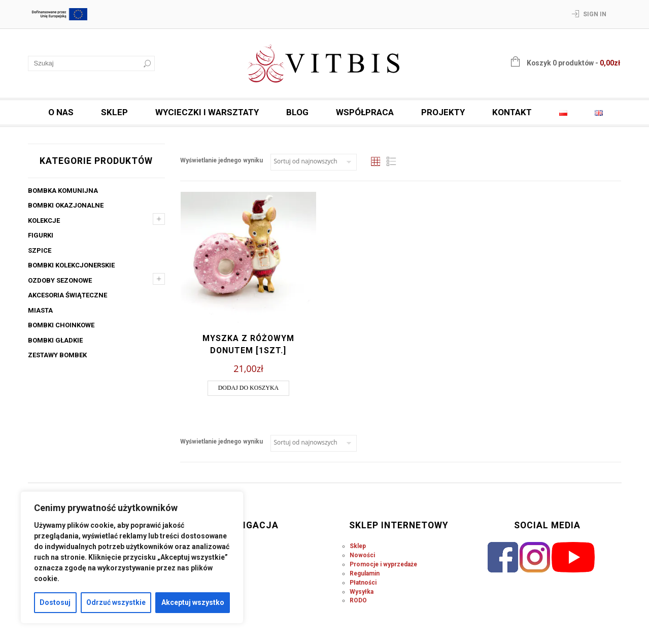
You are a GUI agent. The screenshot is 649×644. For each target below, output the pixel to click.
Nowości (362, 555)
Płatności (363, 583)
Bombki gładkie (55, 340)
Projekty (443, 112)
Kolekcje (44, 221)
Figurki (41, 235)
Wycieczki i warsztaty (207, 112)
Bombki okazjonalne (66, 205)
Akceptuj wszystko (193, 602)
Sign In (595, 14)
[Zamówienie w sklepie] (314, 162)
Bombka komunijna (63, 191)
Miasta (40, 310)
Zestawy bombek (57, 355)
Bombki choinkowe (61, 325)
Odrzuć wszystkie (116, 602)
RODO (358, 600)
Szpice (40, 250)
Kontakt (512, 112)
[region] (132, 557)
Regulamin (365, 573)
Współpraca (365, 112)
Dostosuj (55, 602)
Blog (297, 112)
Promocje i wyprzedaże (383, 564)
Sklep (114, 112)
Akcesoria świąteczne (67, 295)
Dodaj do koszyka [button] (249, 388)
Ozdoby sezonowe (60, 280)
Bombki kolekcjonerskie (71, 265)
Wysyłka (362, 592)
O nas (61, 112)
